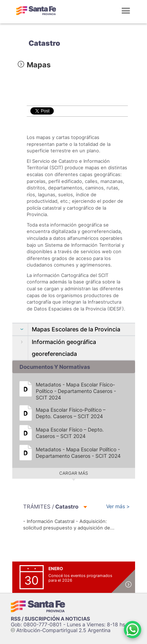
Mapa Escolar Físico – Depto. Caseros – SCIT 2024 (70, 433)
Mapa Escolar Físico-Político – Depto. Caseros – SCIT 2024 (71, 413)
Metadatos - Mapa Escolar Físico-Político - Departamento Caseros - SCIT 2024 (76, 391)
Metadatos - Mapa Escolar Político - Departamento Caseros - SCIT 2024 (78, 453)
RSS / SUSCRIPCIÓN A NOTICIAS (50, 619)
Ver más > (118, 506)
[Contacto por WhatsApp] (133, 630)
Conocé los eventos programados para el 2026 (80, 578)
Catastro (44, 43)
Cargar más (74, 473)
